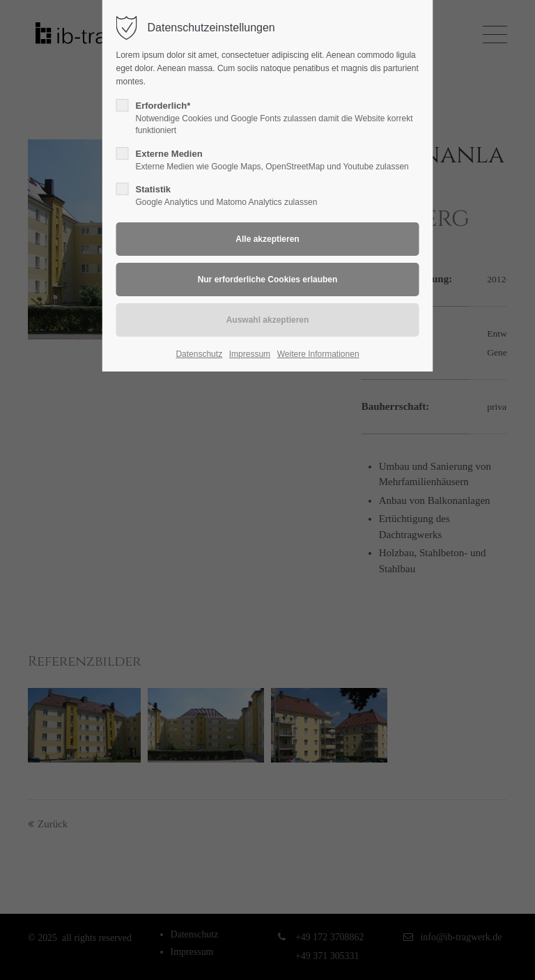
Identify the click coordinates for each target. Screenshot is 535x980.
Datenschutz (199, 354)
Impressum (250, 354)
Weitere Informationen (318, 354)
